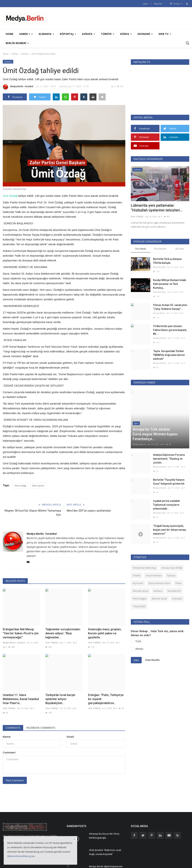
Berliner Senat (159, 575)
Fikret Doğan (140, 575)
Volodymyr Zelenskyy (144, 544)
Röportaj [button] (68, 34)
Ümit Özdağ (10, 196)
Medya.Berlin (160, 338)
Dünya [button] (126, 34)
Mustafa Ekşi (159, 267)
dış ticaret (138, 559)
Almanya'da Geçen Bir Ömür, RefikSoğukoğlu (104, 836)
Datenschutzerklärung (19, 856)
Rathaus (158, 567)
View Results (152, 636)
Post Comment (15, 780)
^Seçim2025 (139, 583)
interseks (177, 575)
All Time (180, 249)
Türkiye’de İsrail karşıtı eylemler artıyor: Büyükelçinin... (60, 699)
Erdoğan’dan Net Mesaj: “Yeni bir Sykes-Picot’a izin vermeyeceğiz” (21, 633)
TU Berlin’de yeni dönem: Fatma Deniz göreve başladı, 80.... (170, 330)
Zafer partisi (38, 486)
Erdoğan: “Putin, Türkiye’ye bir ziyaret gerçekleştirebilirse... (106, 699)
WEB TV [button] (165, 34)
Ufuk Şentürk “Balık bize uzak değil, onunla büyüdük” (105, 852)
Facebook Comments (41, 728)
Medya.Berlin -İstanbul (18, 87)
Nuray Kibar (159, 313)
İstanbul (25, 54)
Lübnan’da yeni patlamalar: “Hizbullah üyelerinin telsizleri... (157, 208)
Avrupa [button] (88, 34)
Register (158, 4)
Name (7, 737)
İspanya (171, 552)
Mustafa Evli (174, 567)
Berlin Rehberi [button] (17, 43)
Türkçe (176, 4)
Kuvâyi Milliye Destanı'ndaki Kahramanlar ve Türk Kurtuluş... (170, 284)
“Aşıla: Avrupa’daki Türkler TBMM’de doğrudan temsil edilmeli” (169, 355)
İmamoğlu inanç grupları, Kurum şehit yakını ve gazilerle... (105, 633)
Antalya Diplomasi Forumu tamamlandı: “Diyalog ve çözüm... (169, 435)
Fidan (178, 559)
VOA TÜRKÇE (52, 643)
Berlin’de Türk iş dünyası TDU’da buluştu (167, 261)
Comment (9, 752)
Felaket (137, 552)
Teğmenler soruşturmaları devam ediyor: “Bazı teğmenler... (63, 633)
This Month (160, 249)
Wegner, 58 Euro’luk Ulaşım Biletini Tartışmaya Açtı (33, 513)
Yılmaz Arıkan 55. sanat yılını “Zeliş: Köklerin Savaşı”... (170, 307)
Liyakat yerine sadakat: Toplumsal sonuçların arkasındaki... (167, 481)
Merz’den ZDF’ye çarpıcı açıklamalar (89, 511)
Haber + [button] (26, 34)
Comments (13, 728)
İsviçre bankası (154, 552)
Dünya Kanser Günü (159, 559)
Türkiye (15, 54)
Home (10, 34)
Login (145, 4)
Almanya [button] (46, 34)
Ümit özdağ (20, 486)
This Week (141, 249)
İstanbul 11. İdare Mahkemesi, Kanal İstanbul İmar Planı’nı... (21, 699)
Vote (136, 636)
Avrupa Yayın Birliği (172, 544)
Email (70, 737)
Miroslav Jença (140, 567)
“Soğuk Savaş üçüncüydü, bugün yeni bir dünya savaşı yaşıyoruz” (170, 506)
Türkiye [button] (108, 34)
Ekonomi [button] (145, 34)
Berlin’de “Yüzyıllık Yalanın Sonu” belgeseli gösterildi (169, 458)
